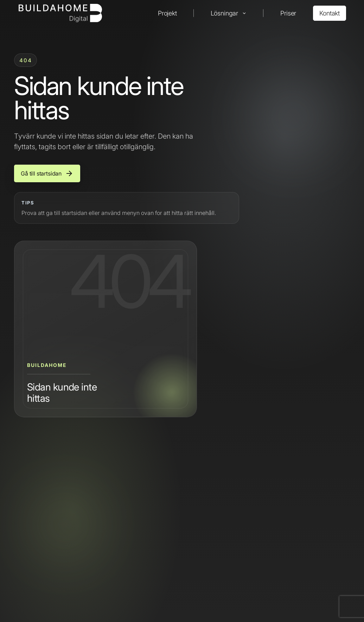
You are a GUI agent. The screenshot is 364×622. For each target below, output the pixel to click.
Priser (288, 13)
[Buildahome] (60, 13)
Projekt (167, 13)
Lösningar (224, 13)
